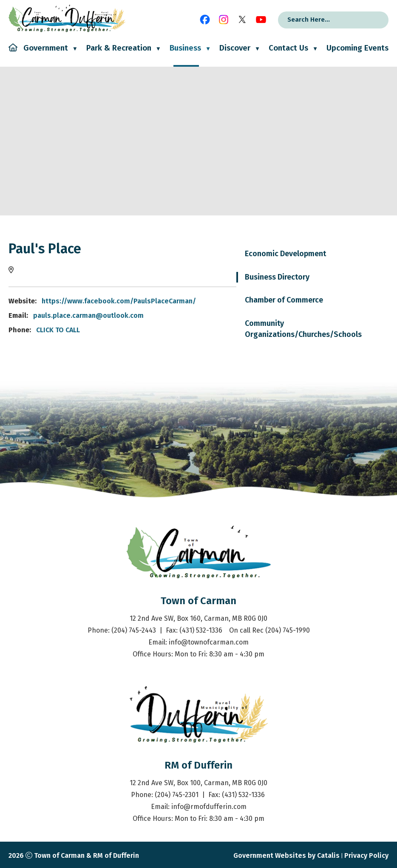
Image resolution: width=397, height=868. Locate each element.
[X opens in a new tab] (242, 20)
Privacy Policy (366, 855)
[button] (374, 20)
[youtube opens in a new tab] (261, 20)
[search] (322, 20)
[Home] (13, 55)
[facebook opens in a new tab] (205, 20)
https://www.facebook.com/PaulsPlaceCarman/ (279, 301)
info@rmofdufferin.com (209, 807)
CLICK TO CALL (219, 330)
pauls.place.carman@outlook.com (249, 315)
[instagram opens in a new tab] (224, 20)
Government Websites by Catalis (286, 855)
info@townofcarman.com (209, 642)
